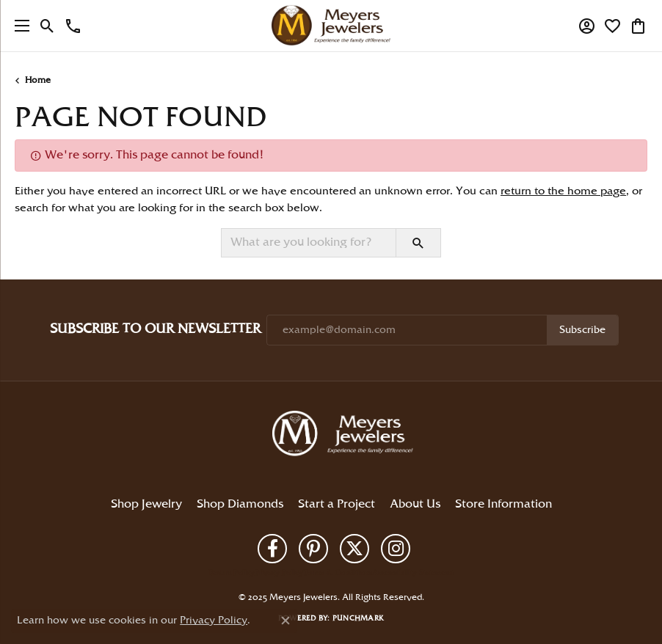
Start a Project (337, 504)
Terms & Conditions (338, 573)
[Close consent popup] (285, 621)
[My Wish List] (612, 26)
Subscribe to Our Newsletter (155, 329)
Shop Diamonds (240, 504)
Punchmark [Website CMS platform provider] (358, 618)
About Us (415, 504)
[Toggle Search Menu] (47, 26)
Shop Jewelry (146, 504)
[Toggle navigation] (18, 26)
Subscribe (582, 330)
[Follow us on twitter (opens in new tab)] (354, 549)
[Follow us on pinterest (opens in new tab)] (313, 549)
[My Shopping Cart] (638, 26)
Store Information (503, 504)
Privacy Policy (279, 573)
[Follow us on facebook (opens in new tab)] (272, 549)
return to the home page (563, 191)
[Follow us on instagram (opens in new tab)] (396, 549)
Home (38, 80)
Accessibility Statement (413, 573)
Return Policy (232, 573)
